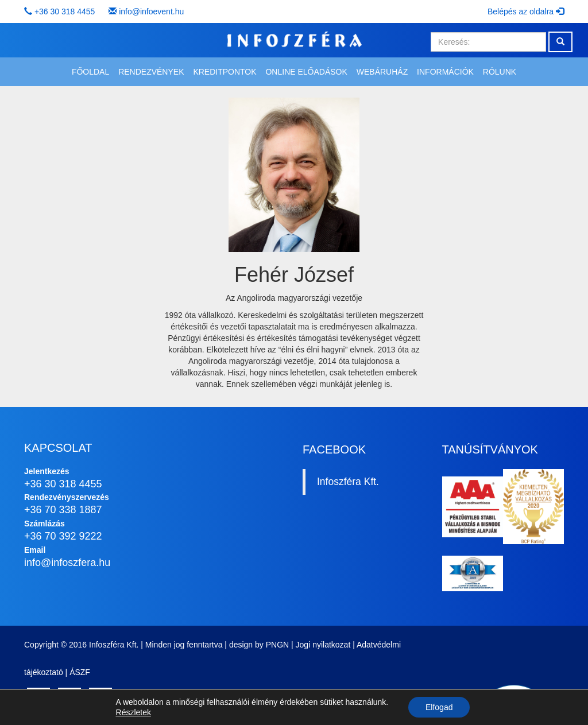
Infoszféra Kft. (348, 482)
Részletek (134, 712)
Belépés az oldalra (526, 11)
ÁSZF (80, 672)
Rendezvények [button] (151, 72)
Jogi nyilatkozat (323, 645)
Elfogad (439, 707)
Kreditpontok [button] (225, 72)
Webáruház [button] (382, 72)
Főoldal (90, 72)
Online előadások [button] (306, 72)
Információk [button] (445, 72)
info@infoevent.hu (151, 11)
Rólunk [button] (500, 72)
